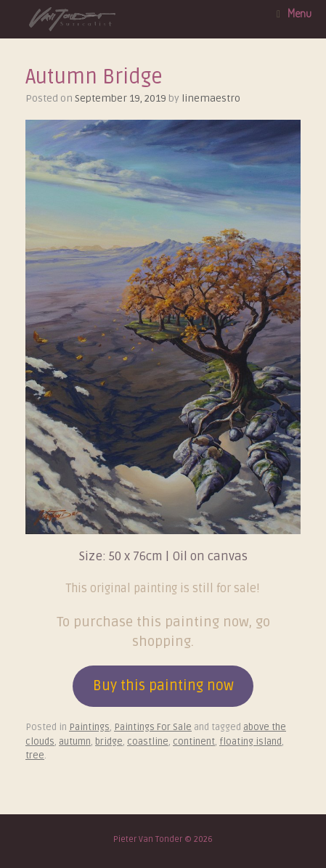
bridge (109, 742)
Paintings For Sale (153, 727)
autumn (75, 742)
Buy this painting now (163, 686)
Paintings (89, 727)
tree (35, 756)
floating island (250, 742)
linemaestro (211, 98)
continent (194, 742)
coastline (148, 742)
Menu (294, 13)
